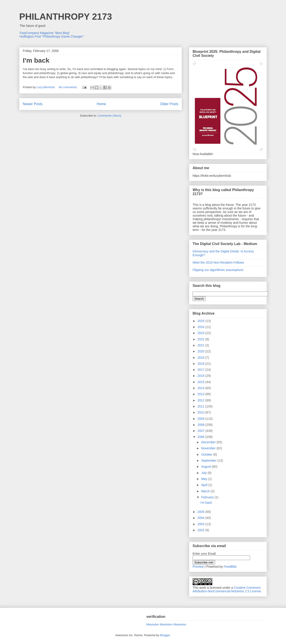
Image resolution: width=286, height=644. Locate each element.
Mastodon (153, 624)
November (209, 448)
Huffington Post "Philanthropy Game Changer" (52, 36)
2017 (201, 370)
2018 (201, 364)
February (208, 497)
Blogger (165, 635)
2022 (201, 339)
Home (101, 104)
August (206, 467)
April (205, 485)
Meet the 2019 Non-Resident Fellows (218, 262)
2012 (201, 400)
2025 (201, 321)
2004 (201, 518)
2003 (201, 524)
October (207, 454)
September (209, 461)
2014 (201, 388)
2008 (201, 425)
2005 (201, 512)
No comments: (68, 87)
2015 (201, 382)
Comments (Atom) (109, 116)
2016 (201, 376)
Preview (198, 567)
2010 (201, 412)
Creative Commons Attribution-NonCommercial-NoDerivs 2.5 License (227, 589)
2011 (201, 406)
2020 (201, 351)
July (204, 473)
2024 (201, 327)
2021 (201, 345)
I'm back (36, 60)
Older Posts (169, 104)
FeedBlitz (230, 567)
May (204, 479)
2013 (201, 394)
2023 (201, 333)
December (209, 442)
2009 (201, 419)
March (206, 491)
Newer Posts (33, 104)
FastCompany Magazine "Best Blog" (45, 33)
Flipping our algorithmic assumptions (218, 270)
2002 (201, 530)
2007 (201, 431)
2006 (201, 437)
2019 (201, 358)
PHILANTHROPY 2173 (66, 17)
